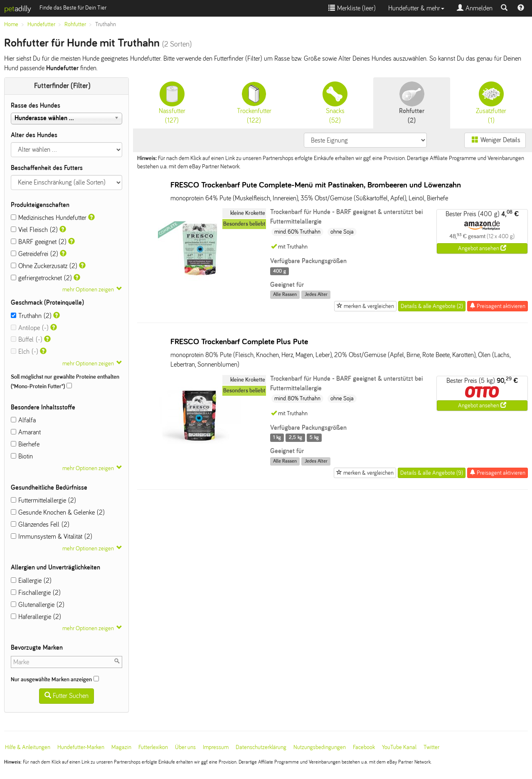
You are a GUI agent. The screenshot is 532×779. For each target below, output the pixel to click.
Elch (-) (25, 351)
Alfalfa (23, 420)
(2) (412, 103)
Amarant (26, 432)
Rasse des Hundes (36, 105)
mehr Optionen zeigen (88, 290)
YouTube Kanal (399, 747)
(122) (254, 103)
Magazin (121, 747)
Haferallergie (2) (36, 617)
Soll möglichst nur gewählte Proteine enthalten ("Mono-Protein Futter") (65, 382)
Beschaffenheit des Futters (47, 168)
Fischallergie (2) (36, 593)
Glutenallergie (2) (38, 605)
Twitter (431, 747)
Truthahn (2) (31, 316)
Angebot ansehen (482, 248)
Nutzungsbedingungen (320, 747)
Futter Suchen (66, 696)
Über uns (185, 747)
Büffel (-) (27, 339)
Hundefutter (41, 24)
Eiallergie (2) (31, 581)
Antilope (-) (30, 328)
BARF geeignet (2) (39, 242)
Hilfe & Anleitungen (28, 747)
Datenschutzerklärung (261, 747)
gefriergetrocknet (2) (41, 278)
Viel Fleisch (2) (34, 230)
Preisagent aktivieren (498, 306)
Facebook (364, 747)
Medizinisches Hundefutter (49, 218)
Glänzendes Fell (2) (40, 524)
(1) (491, 103)
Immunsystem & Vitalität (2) (52, 536)
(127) (172, 103)
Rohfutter (75, 24)
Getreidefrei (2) (34, 254)
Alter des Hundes (34, 135)
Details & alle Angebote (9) (432, 473)
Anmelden (475, 8)
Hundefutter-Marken (81, 747)
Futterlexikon (153, 747)
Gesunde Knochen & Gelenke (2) (58, 512)
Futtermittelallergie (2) (43, 500)
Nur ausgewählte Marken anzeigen (55, 679)
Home (11, 24)
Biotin (22, 456)
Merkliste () (352, 8)
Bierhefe (25, 444)
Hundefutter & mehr (416, 8)
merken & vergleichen (365, 306)
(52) (335, 103)
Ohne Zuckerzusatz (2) (44, 266)
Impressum (216, 747)
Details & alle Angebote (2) (432, 306)
